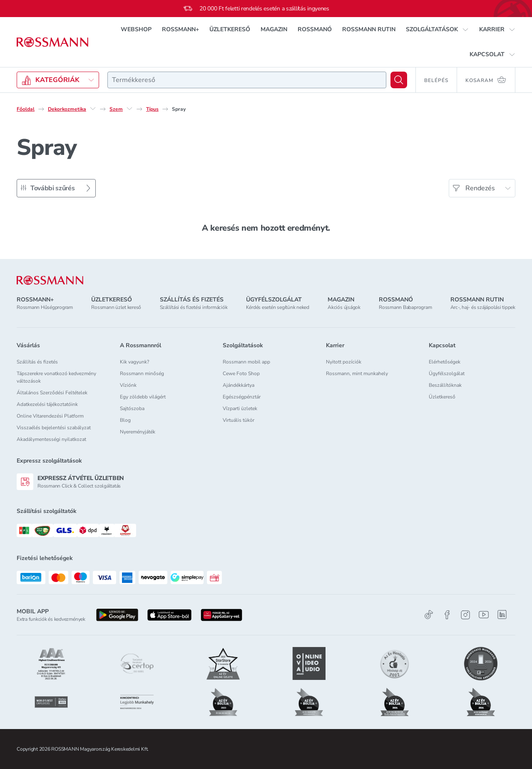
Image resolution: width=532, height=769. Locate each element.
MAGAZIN (274, 29)
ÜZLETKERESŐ (230, 29)
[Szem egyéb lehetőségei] (129, 109)
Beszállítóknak (445, 385)
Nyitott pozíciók (344, 362)
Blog (125, 420)
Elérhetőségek (445, 362)
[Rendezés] (482, 188)
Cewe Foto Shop (241, 373)
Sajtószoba (132, 408)
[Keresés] (399, 80)
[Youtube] (484, 615)
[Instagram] (465, 615)
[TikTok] (429, 615)
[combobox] (247, 80)
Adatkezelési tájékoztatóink (47, 404)
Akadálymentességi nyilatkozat (51, 439)
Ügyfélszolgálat (447, 373)
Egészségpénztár (242, 397)
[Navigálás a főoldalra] (52, 42)
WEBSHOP (136, 29)
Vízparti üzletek (240, 408)
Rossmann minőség (142, 373)
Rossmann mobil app (246, 362)
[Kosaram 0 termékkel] (486, 80)
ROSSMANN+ (180, 29)
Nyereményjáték (138, 432)
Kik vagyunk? (134, 362)
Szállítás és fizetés (37, 362)
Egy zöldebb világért (143, 397)
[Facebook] (447, 615)
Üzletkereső (442, 397)
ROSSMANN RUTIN (369, 29)
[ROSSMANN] (50, 280)
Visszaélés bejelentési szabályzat (54, 428)
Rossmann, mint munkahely (357, 373)
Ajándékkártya (239, 385)
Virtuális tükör (239, 420)
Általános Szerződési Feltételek (52, 393)
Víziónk (128, 385)
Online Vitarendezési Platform (50, 416)
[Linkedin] (502, 615)
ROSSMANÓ (315, 29)
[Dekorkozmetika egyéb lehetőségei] (93, 109)
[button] (437, 30)
